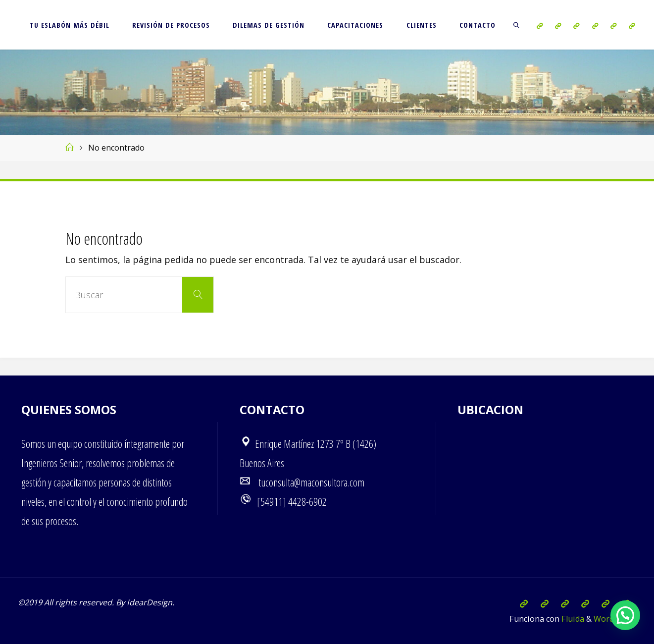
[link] (517, 25)
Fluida (572, 619)
